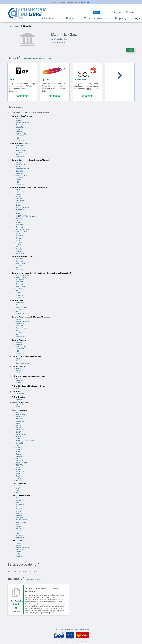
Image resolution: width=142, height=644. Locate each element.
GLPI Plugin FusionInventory (26, 216)
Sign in (130, 12)
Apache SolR (21, 192)
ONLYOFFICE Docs (23, 229)
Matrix (18, 452)
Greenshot (20, 218)
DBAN (18, 423)
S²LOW (19, 240)
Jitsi (18, 220)
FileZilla (19, 436)
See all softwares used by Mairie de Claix (37, 59)
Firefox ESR (20, 209)
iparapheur (20, 295)
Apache (19, 190)
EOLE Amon (20, 164)
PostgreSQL (20, 472)
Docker (19, 203)
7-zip (18, 498)
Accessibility (69, 629)
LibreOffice (20, 127)
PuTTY (19, 407)
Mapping (121, 18)
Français (86, 629)
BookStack (20, 196)
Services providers (96, 18)
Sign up (118, 12)
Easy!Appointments (23, 123)
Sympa (19, 238)
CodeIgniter (20, 201)
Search (97, 13)
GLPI (18, 214)
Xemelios (19, 249)
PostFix (19, 469)
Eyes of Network (22, 277)
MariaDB (19, 447)
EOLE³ (19, 167)
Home (11, 26)
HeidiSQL (20, 443)
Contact (130, 50)
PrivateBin (20, 236)
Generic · (20, 402)
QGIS (18, 330)
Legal (62, 629)
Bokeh (18, 120)
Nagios (19, 454)
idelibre (19, 251)
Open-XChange (22, 134)
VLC (18, 138)
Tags (137, 18)
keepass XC (20, 140)
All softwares (50, 18)
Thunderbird (20, 136)
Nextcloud (20, 131)
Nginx (18, 458)
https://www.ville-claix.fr (59, 39)
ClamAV (19, 198)
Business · (22, 116)
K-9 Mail (19, 223)
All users (71, 18)
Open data (78, 629)
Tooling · (27, 356)
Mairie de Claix (27, 26)
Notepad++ (20, 405)
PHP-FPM (20, 465)
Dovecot (19, 205)
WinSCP (19, 480)
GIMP (18, 125)
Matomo (19, 129)
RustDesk (20, 476)
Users (17, 26)
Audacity (19, 118)
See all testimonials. (34, 579)
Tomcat (19, 180)
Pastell (19, 234)
